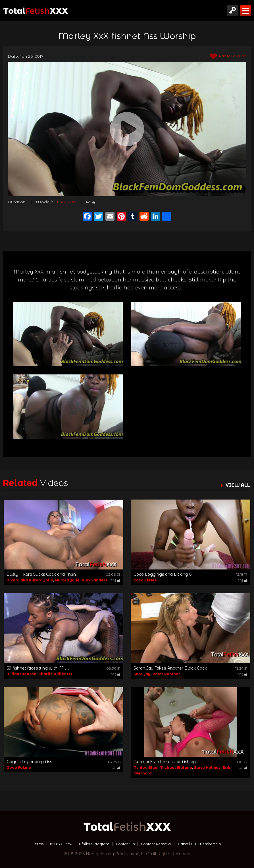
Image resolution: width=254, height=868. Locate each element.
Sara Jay (142, 674)
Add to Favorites (225, 57)
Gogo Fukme (19, 767)
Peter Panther (166, 674)
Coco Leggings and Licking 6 (163, 574)
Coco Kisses (145, 580)
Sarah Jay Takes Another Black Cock (170, 668)
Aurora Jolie (67, 580)
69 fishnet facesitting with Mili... (38, 668)
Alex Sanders (94, 580)
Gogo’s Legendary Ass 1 (31, 762)
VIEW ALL (236, 485)
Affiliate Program (89, 844)
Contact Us (124, 844)
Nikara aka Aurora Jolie (30, 580)
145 (95, 202)
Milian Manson (21, 674)
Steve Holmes (207, 767)
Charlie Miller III (56, 674)
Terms (26, 844)
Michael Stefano (176, 767)
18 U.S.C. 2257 (52, 844)
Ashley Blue (145, 767)
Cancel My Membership (209, 844)
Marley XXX (68, 202)
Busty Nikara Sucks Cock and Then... (42, 574)
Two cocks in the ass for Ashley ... (166, 762)
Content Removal (160, 844)
